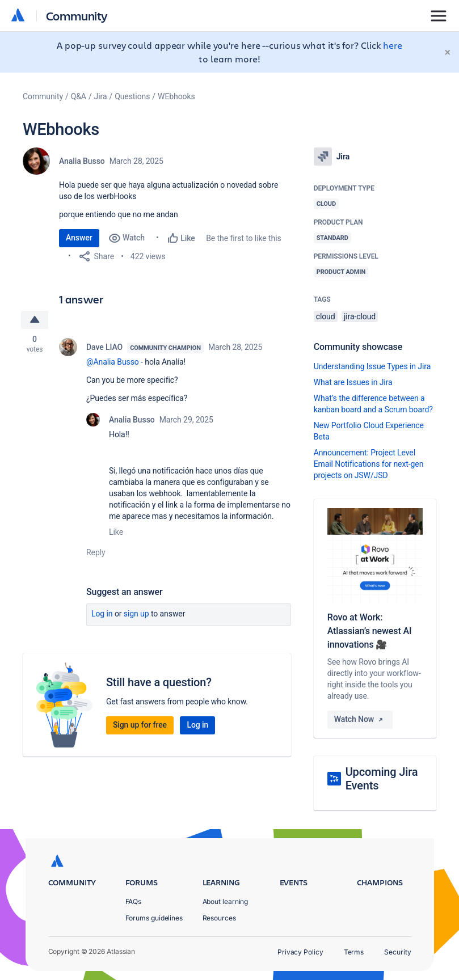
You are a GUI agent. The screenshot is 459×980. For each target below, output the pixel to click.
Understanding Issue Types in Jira (372, 366)
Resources (219, 918)
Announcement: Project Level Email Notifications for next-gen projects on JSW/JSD (369, 464)
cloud (326, 316)
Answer (79, 238)
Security (397, 952)
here (393, 45)
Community (77, 16)
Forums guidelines (154, 918)
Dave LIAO (104, 347)
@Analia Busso (113, 362)
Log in (102, 614)
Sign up (136, 614)
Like (116, 532)
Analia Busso (82, 161)
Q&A (79, 96)
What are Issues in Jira (353, 382)
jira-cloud (360, 316)
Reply (96, 552)
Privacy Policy (300, 952)
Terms (354, 952)
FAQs (134, 901)
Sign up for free (140, 725)
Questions (132, 96)
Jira (101, 96)
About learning (226, 901)
